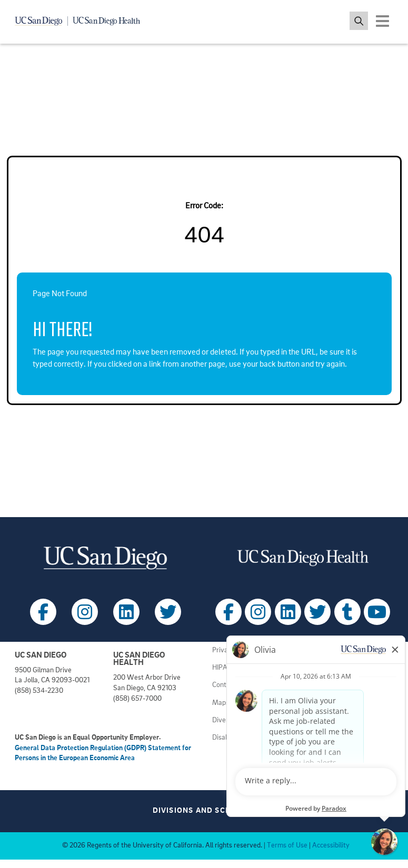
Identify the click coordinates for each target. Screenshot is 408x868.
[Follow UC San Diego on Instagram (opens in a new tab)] (85, 612)
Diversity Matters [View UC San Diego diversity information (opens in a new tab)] (239, 720)
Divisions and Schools (206, 811)
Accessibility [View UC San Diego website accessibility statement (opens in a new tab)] (331, 846)
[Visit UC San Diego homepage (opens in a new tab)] (106, 558)
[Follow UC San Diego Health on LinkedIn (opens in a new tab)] (288, 612)
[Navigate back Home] (84, 21)
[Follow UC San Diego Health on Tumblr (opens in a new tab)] (347, 612)
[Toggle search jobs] (359, 21)
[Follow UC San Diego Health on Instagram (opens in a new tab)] (258, 612)
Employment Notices (338, 650)
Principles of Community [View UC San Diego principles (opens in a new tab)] (343, 668)
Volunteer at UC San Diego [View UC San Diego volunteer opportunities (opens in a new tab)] (346, 713)
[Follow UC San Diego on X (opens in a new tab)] (168, 612)
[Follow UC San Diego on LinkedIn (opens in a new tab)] (126, 612)
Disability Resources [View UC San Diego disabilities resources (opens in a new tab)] (242, 738)
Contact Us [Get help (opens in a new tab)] (229, 685)
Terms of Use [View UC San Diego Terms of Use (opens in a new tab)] (287, 846)
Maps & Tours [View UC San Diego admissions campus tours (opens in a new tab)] (233, 703)
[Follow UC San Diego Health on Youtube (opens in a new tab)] (377, 612)
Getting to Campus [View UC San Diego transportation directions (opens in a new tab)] (335, 730)
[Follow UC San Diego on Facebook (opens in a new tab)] (43, 612)
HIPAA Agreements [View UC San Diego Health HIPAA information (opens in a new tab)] (242, 668)
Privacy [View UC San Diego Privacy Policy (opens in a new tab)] (223, 650)
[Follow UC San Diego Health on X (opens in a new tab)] (317, 612)
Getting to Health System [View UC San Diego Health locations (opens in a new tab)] (345, 748)
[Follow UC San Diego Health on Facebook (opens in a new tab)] (228, 612)
